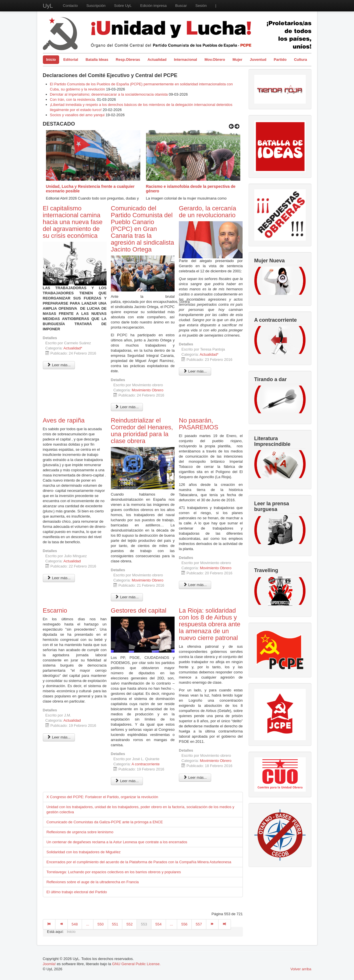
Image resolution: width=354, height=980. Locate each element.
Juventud (258, 60)
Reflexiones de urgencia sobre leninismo (80, 832)
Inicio (51, 60)
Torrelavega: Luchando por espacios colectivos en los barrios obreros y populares (114, 872)
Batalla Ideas (97, 60)
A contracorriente (145, 764)
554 (159, 924)
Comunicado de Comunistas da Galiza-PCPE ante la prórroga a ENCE (105, 822)
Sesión (201, 6)
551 (115, 924)
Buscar (181, 6)
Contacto (70, 6)
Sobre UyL (123, 6)
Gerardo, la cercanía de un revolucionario (208, 212)
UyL (48, 6)
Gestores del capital (139, 610)
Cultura (301, 60)
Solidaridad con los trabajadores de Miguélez (84, 852)
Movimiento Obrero (148, 390)
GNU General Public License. (136, 964)
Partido (280, 60)
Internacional (186, 60)
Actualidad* (73, 348)
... (88, 924)
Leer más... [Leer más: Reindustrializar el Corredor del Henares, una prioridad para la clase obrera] (127, 597)
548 (75, 924)
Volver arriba (301, 969)
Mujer (238, 60)
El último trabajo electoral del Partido (77, 892)
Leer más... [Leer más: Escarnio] (59, 737)
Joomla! (49, 964)
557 (199, 924)
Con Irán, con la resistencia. (74, 99)
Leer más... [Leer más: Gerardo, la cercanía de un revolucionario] (195, 371)
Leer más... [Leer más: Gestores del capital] (127, 781)
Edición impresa (154, 6)
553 (144, 924)
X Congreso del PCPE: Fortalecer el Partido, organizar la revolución (102, 797)
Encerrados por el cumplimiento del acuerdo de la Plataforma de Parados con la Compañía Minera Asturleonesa (139, 862)
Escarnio (55, 610)
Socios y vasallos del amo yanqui (77, 115)
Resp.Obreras (128, 60)
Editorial (71, 60)
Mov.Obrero (215, 60)
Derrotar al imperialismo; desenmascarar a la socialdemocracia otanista (109, 94)
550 (101, 924)
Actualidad (157, 60)
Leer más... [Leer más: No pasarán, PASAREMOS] (195, 585)
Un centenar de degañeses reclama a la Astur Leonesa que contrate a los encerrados (117, 842)
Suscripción (96, 6)
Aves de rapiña (64, 420)
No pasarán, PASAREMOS (199, 424)
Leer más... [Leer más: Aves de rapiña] (59, 578)
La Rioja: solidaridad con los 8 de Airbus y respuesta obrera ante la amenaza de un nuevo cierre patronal (210, 624)
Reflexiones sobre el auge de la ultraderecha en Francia (93, 882)
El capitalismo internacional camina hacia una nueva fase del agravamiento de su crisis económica (73, 222)
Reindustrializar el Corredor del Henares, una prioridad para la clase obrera (142, 431)
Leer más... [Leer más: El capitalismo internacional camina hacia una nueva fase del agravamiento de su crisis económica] (59, 365)
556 (184, 924)
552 (129, 924)
